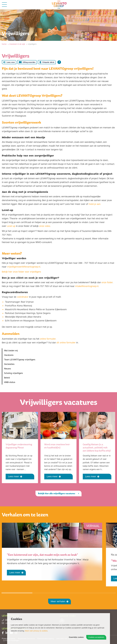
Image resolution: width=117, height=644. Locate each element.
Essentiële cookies (76, 637)
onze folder (107, 282)
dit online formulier (66, 343)
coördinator (23, 297)
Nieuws (8, 369)
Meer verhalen (60, 601)
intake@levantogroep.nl (87, 286)
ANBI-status (10, 382)
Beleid (7, 378)
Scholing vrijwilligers (13, 373)
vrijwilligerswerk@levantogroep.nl (24, 267)
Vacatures (9, 355)
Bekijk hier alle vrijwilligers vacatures (58, 493)
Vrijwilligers (32, 44)
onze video (45, 226)
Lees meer (15, 476)
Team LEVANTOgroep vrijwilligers (20, 360)
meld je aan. (95, 204)
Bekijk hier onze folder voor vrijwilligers (21, 272)
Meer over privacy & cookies (36, 631)
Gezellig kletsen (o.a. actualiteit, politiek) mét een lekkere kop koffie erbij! (97, 447)
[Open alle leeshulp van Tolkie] (59, 62)
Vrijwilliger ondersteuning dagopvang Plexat (19, 446)
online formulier (48, 339)
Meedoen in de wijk (17, 44)
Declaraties (9, 364)
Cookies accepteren (96, 637)
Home (4, 44)
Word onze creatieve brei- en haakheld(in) (57, 446)
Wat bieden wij (11, 351)
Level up (11, 226)
